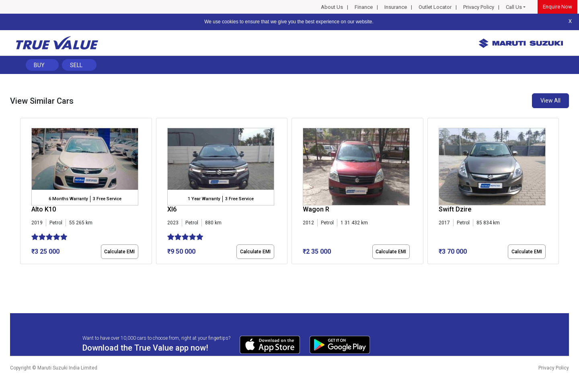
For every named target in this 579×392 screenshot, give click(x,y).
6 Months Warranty (68, 199)
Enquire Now (557, 7)
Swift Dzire (455, 209)
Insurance (396, 7)
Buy (39, 65)
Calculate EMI (119, 252)
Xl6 (172, 209)
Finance (364, 7)
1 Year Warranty (204, 199)
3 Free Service (107, 199)
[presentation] (24, 193)
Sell (76, 65)
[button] (23, 271)
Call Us (514, 7)
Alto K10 (44, 209)
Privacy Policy (479, 7)
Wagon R (316, 209)
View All (550, 101)
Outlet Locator (435, 7)
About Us (332, 7)
